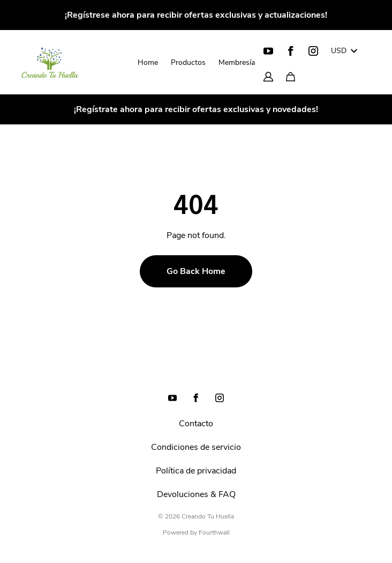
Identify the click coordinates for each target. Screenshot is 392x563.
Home (148, 62)
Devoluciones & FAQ (196, 494)
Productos (188, 62)
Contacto (196, 424)
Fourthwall (214, 532)
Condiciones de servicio (196, 447)
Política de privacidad (196, 471)
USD (344, 51)
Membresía (237, 62)
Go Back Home (196, 271)
